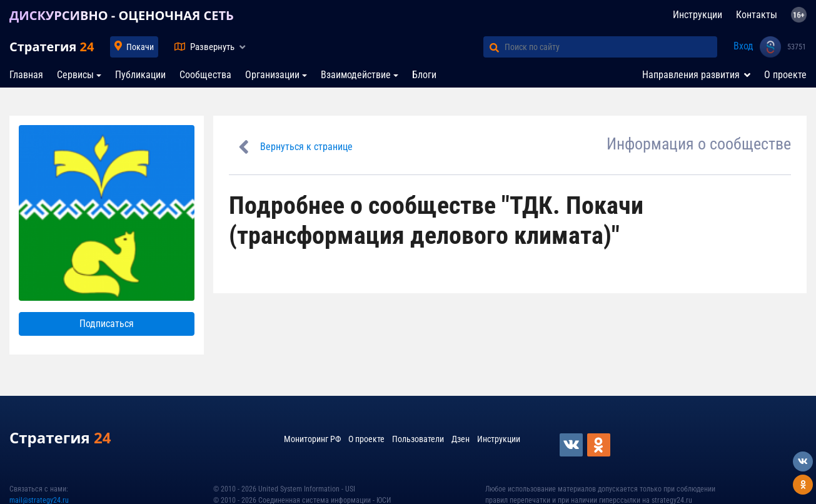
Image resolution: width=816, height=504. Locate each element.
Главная (26, 75)
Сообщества (205, 75)
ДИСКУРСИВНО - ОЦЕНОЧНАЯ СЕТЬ (122, 15)
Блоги (424, 75)
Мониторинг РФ (312, 439)
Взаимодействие (356, 75)
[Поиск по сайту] (611, 47)
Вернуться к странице (306, 147)
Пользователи (418, 439)
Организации (272, 75)
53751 (797, 47)
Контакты (757, 15)
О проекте (785, 75)
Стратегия (52, 47)
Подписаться (107, 324)
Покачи (140, 47)
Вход (743, 46)
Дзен (461, 439)
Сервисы (75, 75)
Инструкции (698, 15)
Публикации (140, 75)
